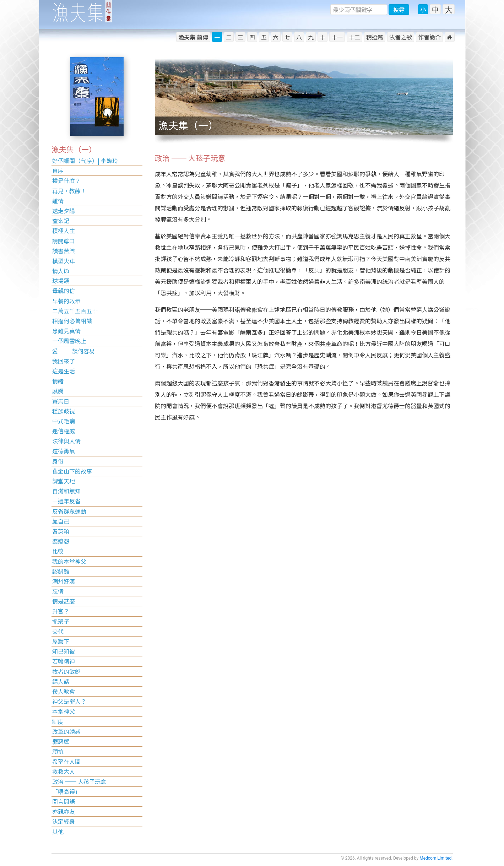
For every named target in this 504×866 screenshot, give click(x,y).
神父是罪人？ (69, 701)
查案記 (61, 221)
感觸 (58, 391)
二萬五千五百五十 (75, 311)
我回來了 (64, 361)
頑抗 (58, 751)
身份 (58, 461)
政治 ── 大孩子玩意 (79, 781)
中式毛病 (64, 421)
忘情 (58, 591)
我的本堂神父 (69, 561)
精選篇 (375, 37)
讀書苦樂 (64, 251)
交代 (58, 631)
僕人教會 (64, 691)
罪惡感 (61, 741)
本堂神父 (64, 711)
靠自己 (61, 521)
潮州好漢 (64, 581)
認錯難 (61, 571)
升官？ (61, 611)
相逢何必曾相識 (72, 321)
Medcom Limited (435, 858)
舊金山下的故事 (72, 471)
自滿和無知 (66, 491)
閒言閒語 (64, 801)
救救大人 (64, 771)
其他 (58, 832)
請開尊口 (64, 241)
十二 (354, 37)
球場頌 (61, 281)
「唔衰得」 (66, 791)
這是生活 (64, 371)
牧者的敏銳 (66, 671)
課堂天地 (64, 481)
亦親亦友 (64, 811)
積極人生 (64, 231)
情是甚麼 (64, 601)
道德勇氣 (64, 451)
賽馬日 (61, 401)
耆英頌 (61, 531)
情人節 (61, 271)
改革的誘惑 (66, 731)
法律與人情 (66, 441)
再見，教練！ (69, 191)
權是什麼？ (66, 180)
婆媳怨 (61, 541)
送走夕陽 (64, 211)
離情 (58, 201)
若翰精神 (64, 661)
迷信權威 (64, 431)
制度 (58, 721)
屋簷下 (61, 641)
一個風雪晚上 (69, 341)
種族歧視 (64, 411)
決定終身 (64, 821)
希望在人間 (66, 761)
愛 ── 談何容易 (74, 351)
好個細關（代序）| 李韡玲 (85, 161)
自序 (58, 171)
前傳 (193, 37)
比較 (58, 551)
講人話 (61, 681)
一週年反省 (66, 501)
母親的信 (64, 291)
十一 (337, 37)
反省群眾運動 (69, 511)
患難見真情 (66, 331)
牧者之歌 (401, 37)
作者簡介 (429, 37)
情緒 (58, 381)
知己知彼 (64, 651)
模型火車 (64, 261)
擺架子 (61, 621)
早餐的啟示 (66, 301)
